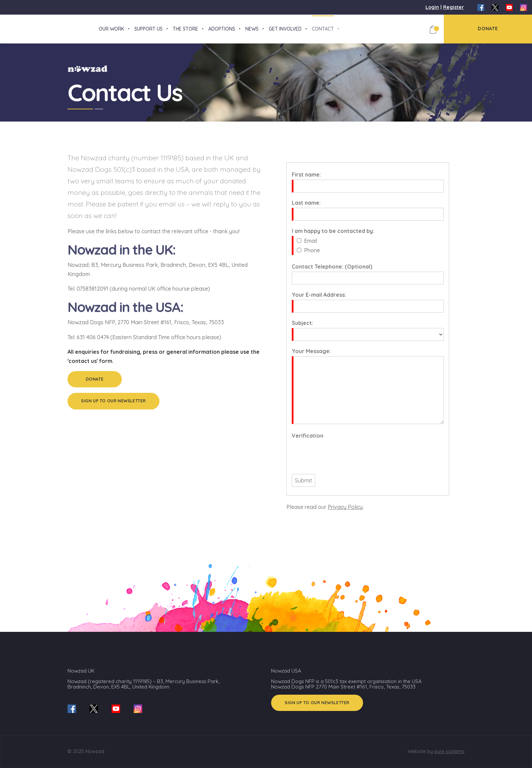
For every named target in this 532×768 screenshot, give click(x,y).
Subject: (302, 329)
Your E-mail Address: (319, 301)
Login (432, 7)
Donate (95, 385)
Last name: (306, 209)
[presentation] (343, 460)
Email (311, 247)
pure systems (449, 751)
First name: (306, 181)
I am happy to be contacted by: (333, 237)
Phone (312, 256)
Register (453, 7)
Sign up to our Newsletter (113, 407)
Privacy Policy (345, 513)
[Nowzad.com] (2, 32)
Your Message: (311, 357)
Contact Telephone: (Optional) (332, 273)
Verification (308, 442)
